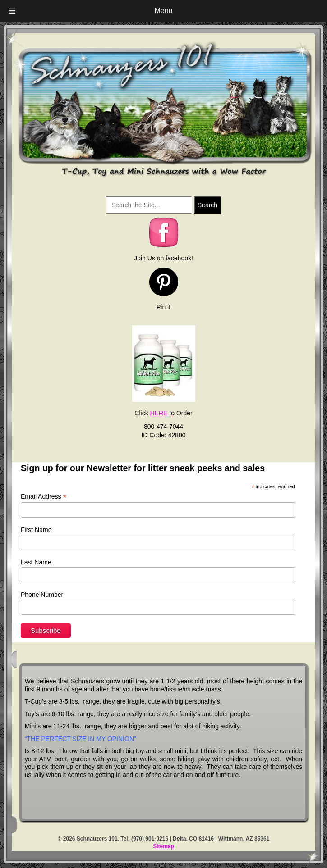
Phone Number (42, 595)
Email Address (44, 497)
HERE (159, 413)
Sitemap (163, 846)
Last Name (36, 562)
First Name (36, 530)
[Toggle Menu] (12, 11)
